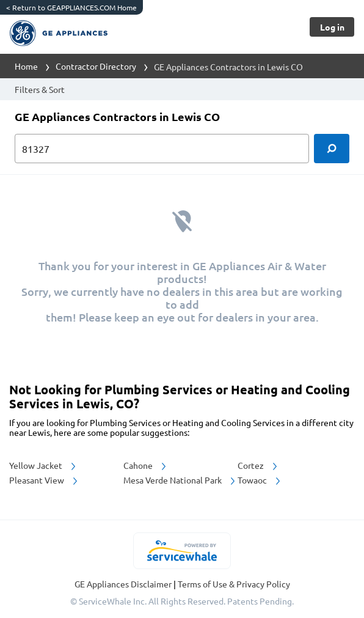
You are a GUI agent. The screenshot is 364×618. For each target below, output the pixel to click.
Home (26, 66)
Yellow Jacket (43, 465)
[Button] (332, 27)
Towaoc (260, 480)
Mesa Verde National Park (180, 480)
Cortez (258, 465)
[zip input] (162, 149)
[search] (332, 149)
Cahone (146, 465)
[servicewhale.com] (182, 551)
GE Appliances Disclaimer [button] (124, 584)
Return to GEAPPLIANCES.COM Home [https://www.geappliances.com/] (71, 7)
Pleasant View (44, 480)
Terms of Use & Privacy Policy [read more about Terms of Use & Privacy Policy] (234, 584)
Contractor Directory (96, 66)
